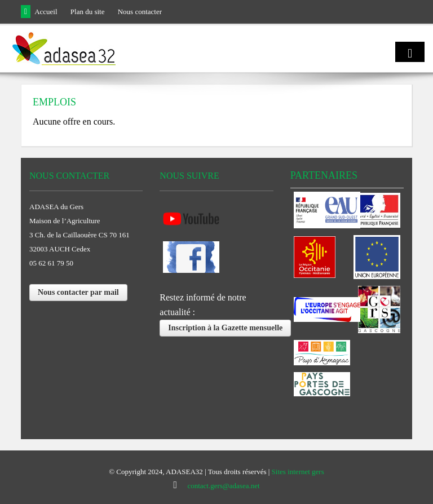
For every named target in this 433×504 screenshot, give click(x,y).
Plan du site (88, 12)
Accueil (46, 12)
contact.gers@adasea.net (223, 486)
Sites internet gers (298, 472)
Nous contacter (140, 12)
